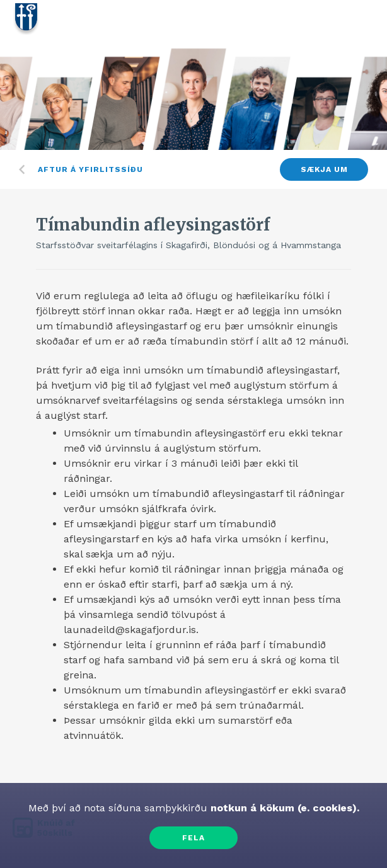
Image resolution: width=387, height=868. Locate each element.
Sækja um (324, 169)
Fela (193, 838)
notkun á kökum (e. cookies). (283, 808)
